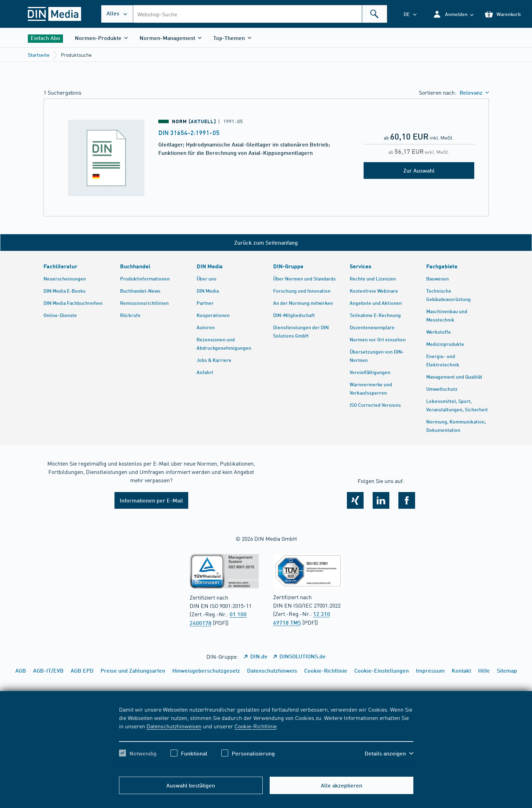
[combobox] (260, 14)
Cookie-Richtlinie (256, 726)
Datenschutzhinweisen (174, 726)
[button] (453, 14)
